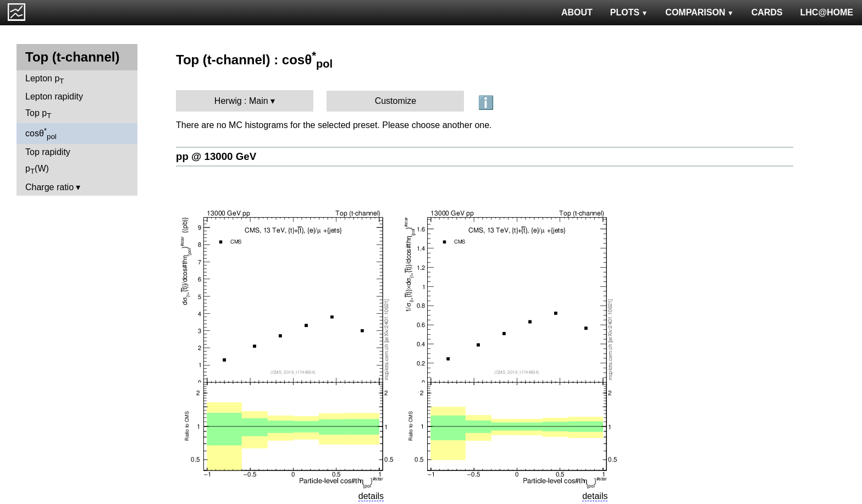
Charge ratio (49, 187)
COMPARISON (699, 12)
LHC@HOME (827, 12)
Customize (396, 101)
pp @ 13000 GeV (216, 156)
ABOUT (577, 12)
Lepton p (45, 79)
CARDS (767, 12)
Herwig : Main (241, 101)
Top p (38, 114)
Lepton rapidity (54, 96)
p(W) (37, 170)
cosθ (41, 134)
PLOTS (629, 12)
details (371, 496)
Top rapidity (48, 152)
